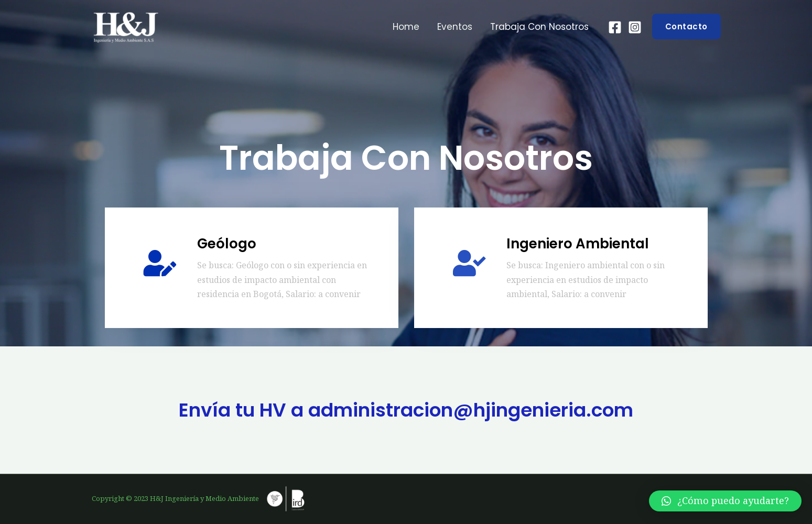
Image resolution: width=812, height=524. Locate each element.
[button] (725, 501)
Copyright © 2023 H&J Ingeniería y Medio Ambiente (201, 498)
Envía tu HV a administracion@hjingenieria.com (406, 410)
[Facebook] (615, 27)
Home (406, 27)
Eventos (455, 27)
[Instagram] (635, 27)
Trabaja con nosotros (539, 27)
